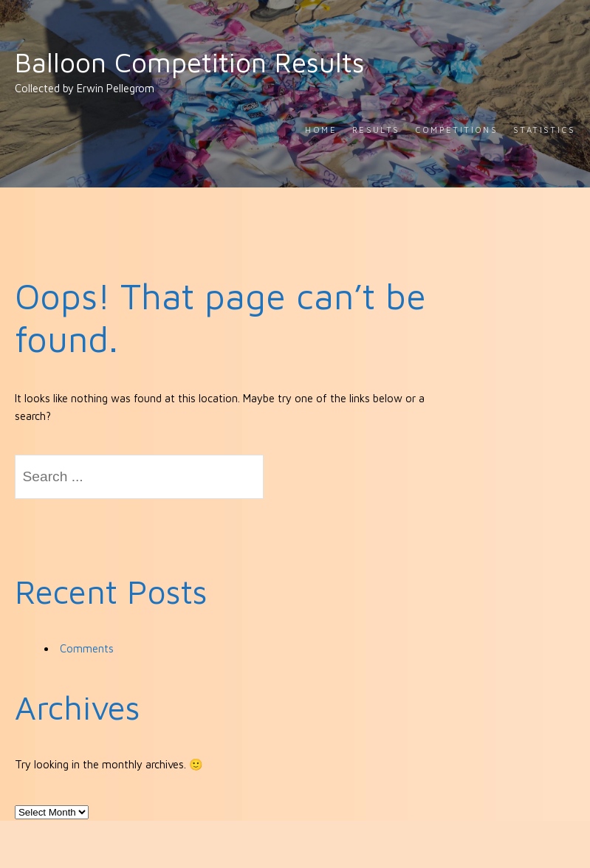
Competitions (456, 130)
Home (321, 130)
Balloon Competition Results (190, 62)
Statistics (544, 130)
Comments (87, 648)
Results (376, 130)
